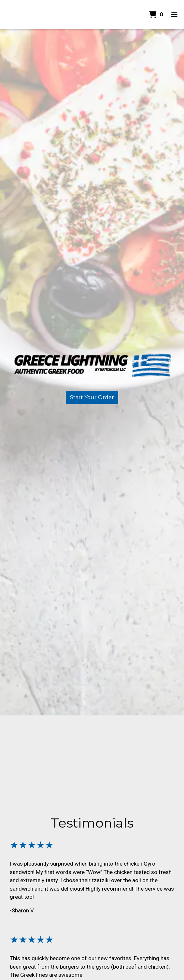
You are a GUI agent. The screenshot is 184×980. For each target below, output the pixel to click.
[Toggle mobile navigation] (174, 15)
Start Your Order (92, 397)
